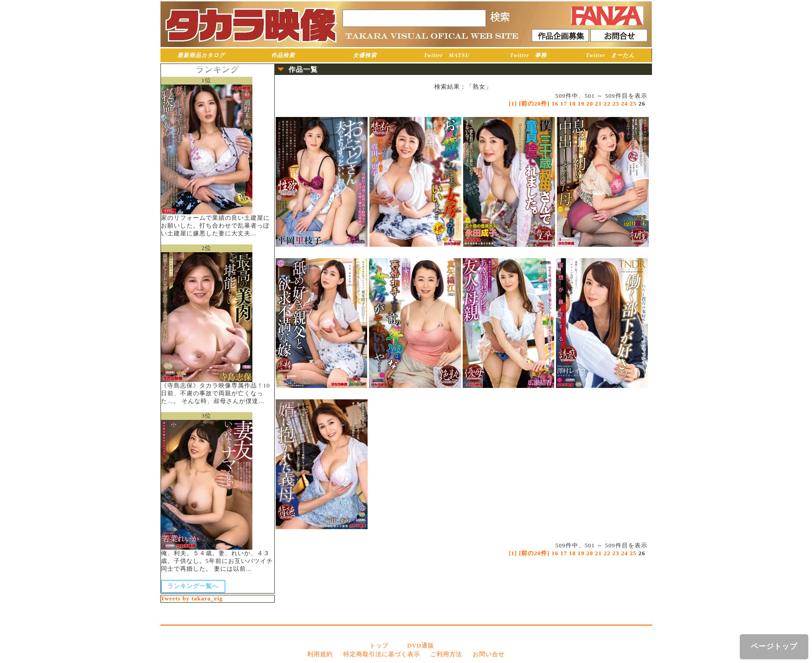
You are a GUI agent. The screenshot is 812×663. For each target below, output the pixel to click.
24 (625, 104)
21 (599, 104)
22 (607, 104)
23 (616, 104)
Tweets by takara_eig (192, 599)
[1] (513, 104)
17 (564, 104)
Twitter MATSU (447, 55)
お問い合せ (489, 654)
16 (555, 104)
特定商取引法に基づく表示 (382, 654)
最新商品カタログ (201, 55)
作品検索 (283, 55)
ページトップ (774, 646)
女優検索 (365, 55)
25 (633, 104)
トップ (379, 646)
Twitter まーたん (611, 55)
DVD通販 (421, 646)
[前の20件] (534, 104)
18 (573, 104)
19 (581, 104)
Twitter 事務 (529, 55)
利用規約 (320, 654)
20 (590, 104)
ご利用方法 (446, 654)
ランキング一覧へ (193, 586)
